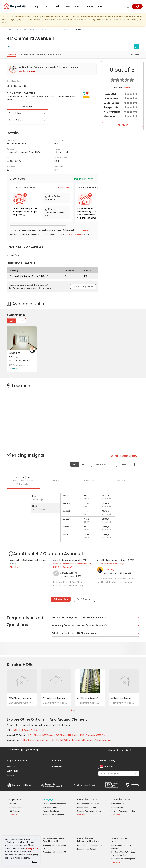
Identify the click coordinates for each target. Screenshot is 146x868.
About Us (11, 767)
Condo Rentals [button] (119, 808)
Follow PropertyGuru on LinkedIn (131, 750)
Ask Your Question (83, 287)
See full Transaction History (125, 456)
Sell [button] (59, 6)
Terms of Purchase (73, 861)
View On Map (64, 188)
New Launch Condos (17, 828)
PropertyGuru (16, 799)
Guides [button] (89, 6)
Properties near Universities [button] (90, 831)
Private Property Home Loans (55, 804)
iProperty (133, 785)
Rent (21, 321)
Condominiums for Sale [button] (88, 808)
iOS (39, 750)
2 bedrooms (100, 464)
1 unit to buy (27, 113)
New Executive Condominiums (21, 832)
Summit (85, 785)
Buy (11, 321)
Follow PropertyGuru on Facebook (118, 750)
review (127, 88)
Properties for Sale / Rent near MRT (54, 825)
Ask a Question (61, 599)
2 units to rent (27, 120)
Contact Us (58, 761)
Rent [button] (49, 6)
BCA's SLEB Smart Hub (74, 235)
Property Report (111, 785)
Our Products (13, 771)
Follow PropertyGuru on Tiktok (138, 750)
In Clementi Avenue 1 (23, 730)
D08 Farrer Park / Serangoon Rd (124, 845)
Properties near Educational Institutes (89, 825)
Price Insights (54, 55)
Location (40, 55)
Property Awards (52, 785)
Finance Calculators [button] (52, 811)
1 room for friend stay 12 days (111, 564)
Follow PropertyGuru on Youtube (127, 750)
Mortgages (49, 799)
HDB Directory (14, 811)
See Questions (85, 599)
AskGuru (12, 804)
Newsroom (57, 767)
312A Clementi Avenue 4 (54, 698)
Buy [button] (38, 6)
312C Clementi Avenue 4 (20, 698)
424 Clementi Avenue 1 (122, 698)
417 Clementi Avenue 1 (19, 361)
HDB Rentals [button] (118, 804)
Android (30, 750)
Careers (10, 775)
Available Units (26, 55)
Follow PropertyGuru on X (135, 750)
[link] (52, 69)
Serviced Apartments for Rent (123, 811)
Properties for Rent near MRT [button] (55, 840)
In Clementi (39, 730)
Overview (11, 55)
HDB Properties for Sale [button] (88, 804)
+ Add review (122, 125)
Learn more (87, 230)
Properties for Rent (121, 799)
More (101, 6)
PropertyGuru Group (17, 761)
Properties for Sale (87, 799)
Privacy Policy (32, 848)
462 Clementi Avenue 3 (88, 698)
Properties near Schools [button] (88, 835)
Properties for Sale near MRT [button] (55, 833)
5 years (123, 464)
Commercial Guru (19, 785)
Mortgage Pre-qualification (54, 815)
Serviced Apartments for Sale (89, 811)
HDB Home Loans (50, 807)
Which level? (15, 567)
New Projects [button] (74, 6)
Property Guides (15, 807)
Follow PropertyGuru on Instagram (122, 750)
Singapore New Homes (21, 824)
